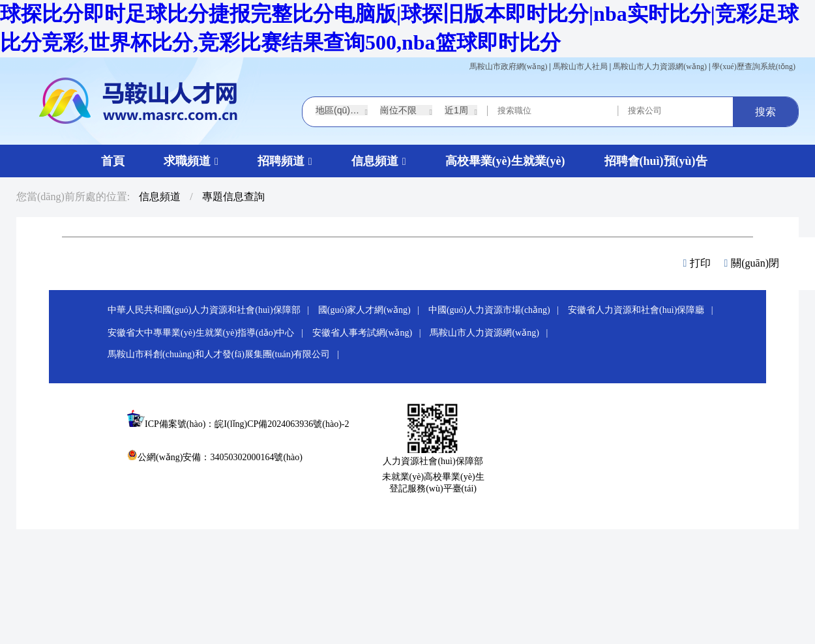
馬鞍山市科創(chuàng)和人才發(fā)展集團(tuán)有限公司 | (227, 354)
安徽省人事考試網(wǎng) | (370, 333)
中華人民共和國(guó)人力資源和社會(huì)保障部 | (212, 310)
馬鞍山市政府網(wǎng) (509, 66)
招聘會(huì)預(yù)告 (656, 161)
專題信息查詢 (233, 197)
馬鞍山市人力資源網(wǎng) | (492, 333)
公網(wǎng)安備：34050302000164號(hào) (215, 457)
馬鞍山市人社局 (580, 66)
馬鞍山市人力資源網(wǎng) (660, 66)
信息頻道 (160, 197)
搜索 (765, 112)
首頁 (113, 161)
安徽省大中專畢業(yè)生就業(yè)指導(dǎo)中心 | (209, 333)
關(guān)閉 (751, 263)
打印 (697, 263)
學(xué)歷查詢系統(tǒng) (754, 66)
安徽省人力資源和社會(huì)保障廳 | (644, 310)
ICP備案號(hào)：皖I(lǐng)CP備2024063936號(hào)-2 (247, 424)
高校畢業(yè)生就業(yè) (505, 161)
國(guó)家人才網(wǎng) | (372, 310)
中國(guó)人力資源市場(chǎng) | (497, 310)
